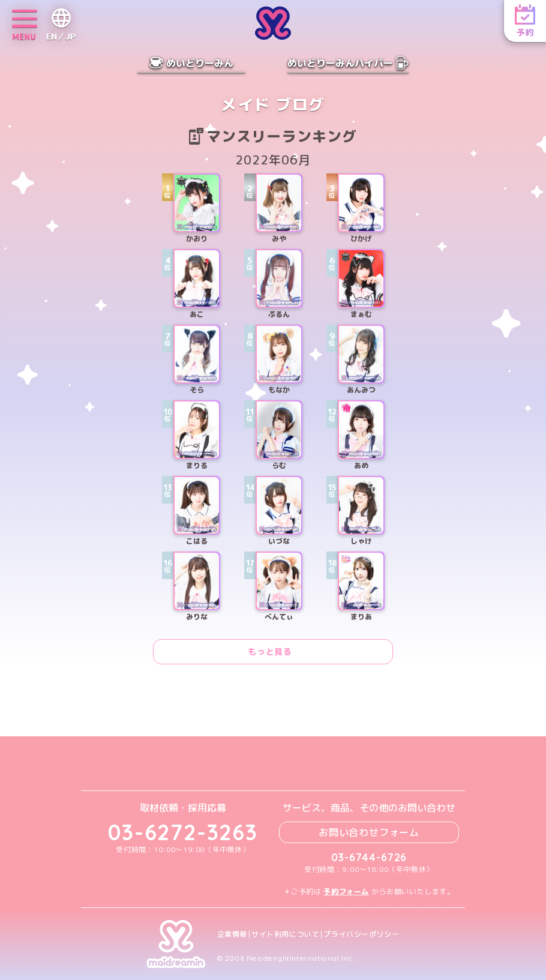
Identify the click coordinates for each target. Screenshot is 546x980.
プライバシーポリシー (361, 934)
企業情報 (232, 934)
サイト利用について (285, 934)
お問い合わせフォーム (369, 832)
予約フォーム (346, 891)
